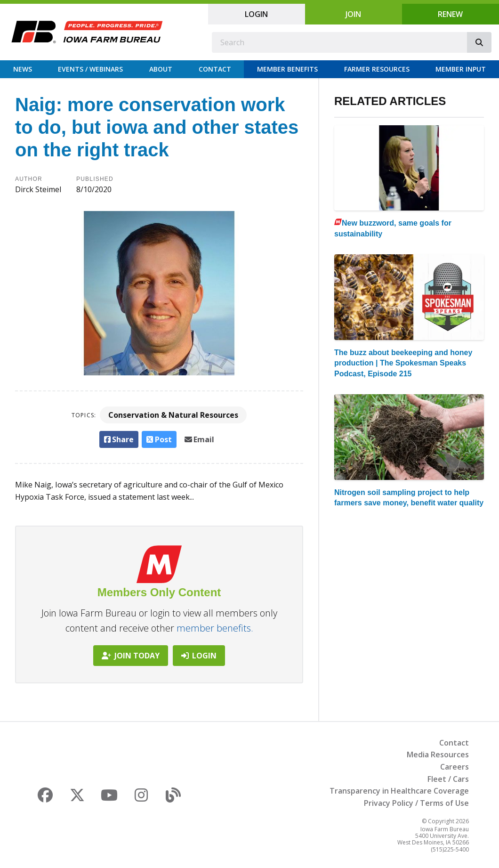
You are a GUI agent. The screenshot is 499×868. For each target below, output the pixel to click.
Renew (450, 14)
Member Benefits (287, 69)
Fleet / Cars (448, 779)
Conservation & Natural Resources (173, 415)
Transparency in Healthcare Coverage (399, 791)
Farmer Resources (377, 69)
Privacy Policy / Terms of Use (416, 803)
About (161, 69)
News (23, 69)
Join (353, 14)
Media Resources (438, 754)
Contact (215, 69)
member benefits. (215, 628)
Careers (455, 767)
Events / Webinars (90, 69)
